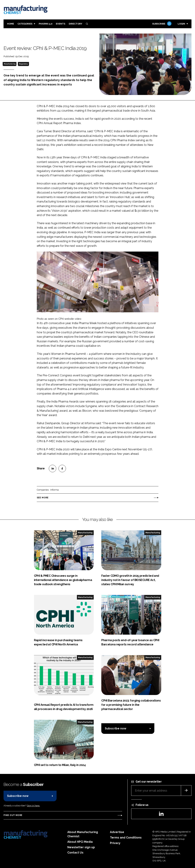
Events (61, 24)
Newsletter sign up (81, 847)
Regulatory (23, 64)
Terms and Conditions (126, 838)
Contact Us (75, 853)
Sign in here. (33, 806)
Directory (75, 24)
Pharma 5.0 (46, 24)
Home (11, 24)
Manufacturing (10, 64)
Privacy (115, 843)
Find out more (13, 815)
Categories (25, 24)
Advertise (117, 832)
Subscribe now (116, 728)
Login (181, 24)
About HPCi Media (80, 842)
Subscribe (161, 24)
